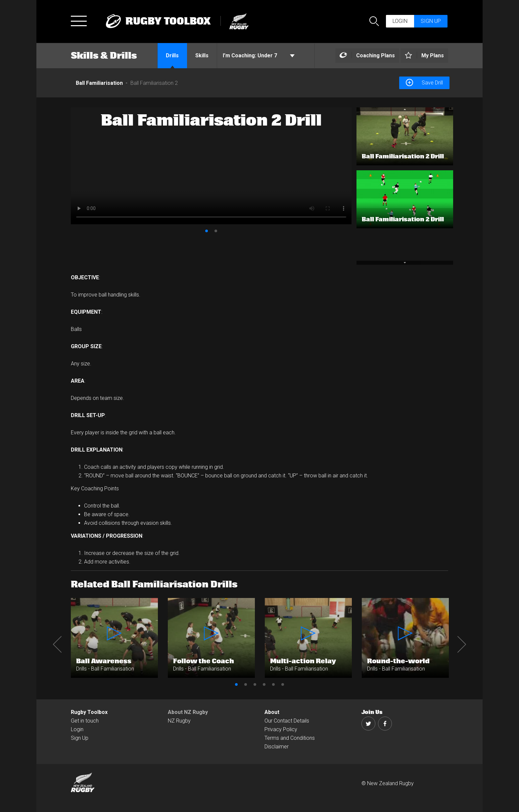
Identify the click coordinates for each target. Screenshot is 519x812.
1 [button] (207, 231)
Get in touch (85, 721)
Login (400, 21)
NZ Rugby (179, 721)
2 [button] (216, 231)
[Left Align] (367, 56)
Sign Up (80, 738)
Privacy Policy (281, 729)
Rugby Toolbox (89, 712)
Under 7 (259, 56)
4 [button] (264, 684)
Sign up (431, 21)
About (272, 712)
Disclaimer (277, 747)
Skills (202, 55)
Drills (172, 55)
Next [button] (462, 644)
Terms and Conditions (290, 738)
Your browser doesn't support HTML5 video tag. (211, 166)
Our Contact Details (287, 721)
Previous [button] (57, 644)
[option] (211, 166)
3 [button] (255, 684)
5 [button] (273, 684)
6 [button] (283, 684)
